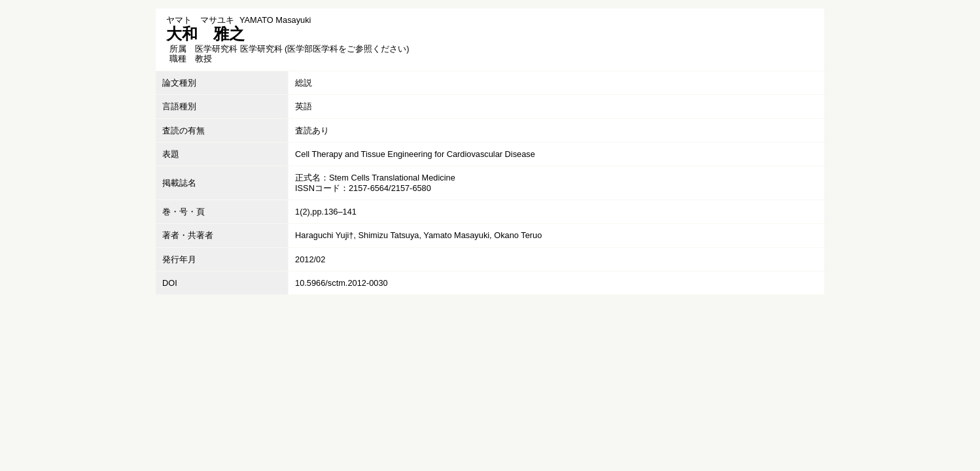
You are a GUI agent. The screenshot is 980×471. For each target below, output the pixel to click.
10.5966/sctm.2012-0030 (341, 283)
